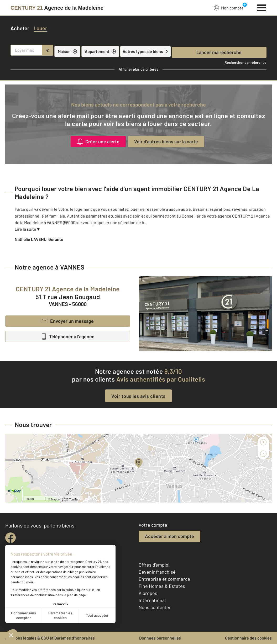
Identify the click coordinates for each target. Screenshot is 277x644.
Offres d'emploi (154, 565)
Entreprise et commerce (164, 579)
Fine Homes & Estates (162, 586)
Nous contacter (155, 607)
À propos (148, 593)
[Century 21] (57, 8)
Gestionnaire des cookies (248, 638)
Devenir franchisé (157, 572)
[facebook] (11, 538)
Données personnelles (160, 638)
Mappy (55, 499)
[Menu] (262, 7)
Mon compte (229, 8)
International (152, 600)
